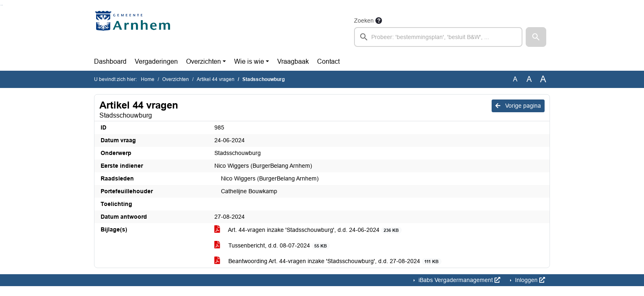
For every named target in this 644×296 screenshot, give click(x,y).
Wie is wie (249, 61)
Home (148, 79)
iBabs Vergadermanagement (459, 280)
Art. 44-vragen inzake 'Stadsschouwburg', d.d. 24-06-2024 (308, 230)
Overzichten (204, 61)
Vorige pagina (518, 106)
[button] (536, 37)
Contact (328, 61)
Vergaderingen (156, 61)
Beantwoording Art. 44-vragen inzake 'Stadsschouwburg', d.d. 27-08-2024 (328, 261)
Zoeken (364, 21)
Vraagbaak (293, 61)
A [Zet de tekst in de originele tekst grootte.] (515, 79)
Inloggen (529, 280)
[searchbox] (438, 37)
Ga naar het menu (2, 5)
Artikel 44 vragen (216, 79)
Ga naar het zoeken (1, 5)
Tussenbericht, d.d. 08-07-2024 (272, 246)
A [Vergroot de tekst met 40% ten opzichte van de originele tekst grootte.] (543, 79)
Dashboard (110, 61)
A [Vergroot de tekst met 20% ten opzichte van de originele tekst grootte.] (529, 79)
